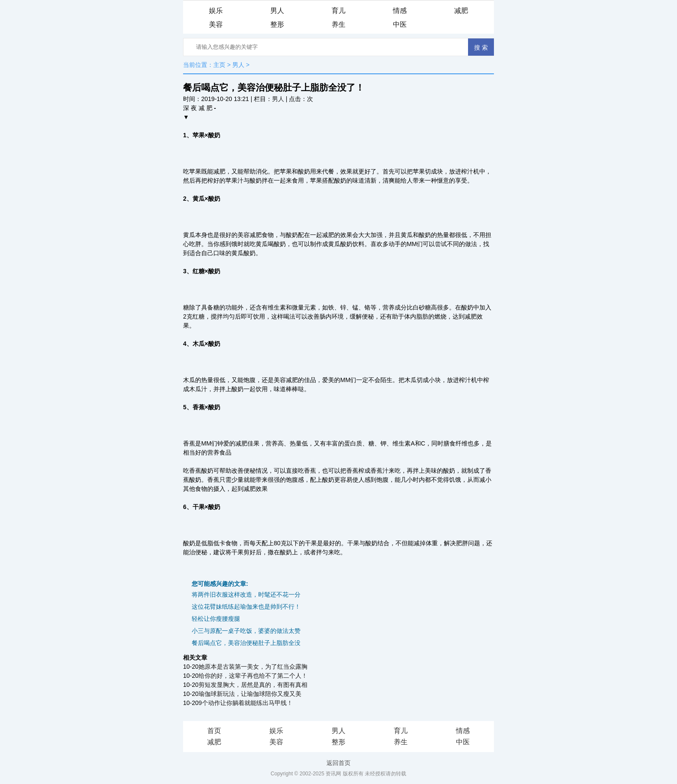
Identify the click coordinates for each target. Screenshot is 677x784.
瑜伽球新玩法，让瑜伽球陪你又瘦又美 (250, 694)
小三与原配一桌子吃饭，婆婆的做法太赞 (246, 631)
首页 (214, 731)
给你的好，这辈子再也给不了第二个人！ (253, 676)
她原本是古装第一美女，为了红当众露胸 (253, 667)
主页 (219, 65)
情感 (400, 11)
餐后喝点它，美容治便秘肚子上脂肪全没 (246, 643)
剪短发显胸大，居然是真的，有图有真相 (253, 685)
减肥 (461, 11)
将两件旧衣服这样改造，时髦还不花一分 (246, 594)
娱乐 (216, 11)
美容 (216, 24)
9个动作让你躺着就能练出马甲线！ (246, 703)
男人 (277, 11)
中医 (400, 24)
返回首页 (338, 763)
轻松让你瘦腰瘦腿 (216, 619)
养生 (338, 24)
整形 (277, 24)
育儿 (338, 11)
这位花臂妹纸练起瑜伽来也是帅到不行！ (246, 607)
